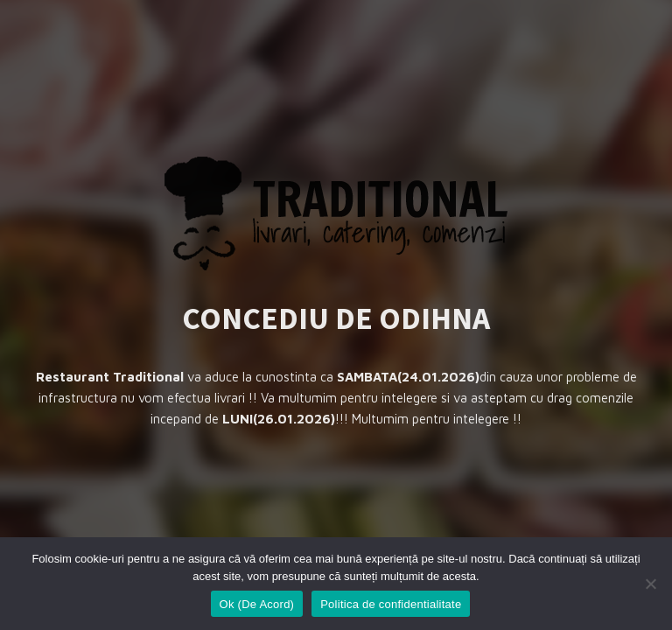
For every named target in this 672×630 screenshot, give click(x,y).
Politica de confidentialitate (391, 604)
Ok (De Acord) (257, 604)
